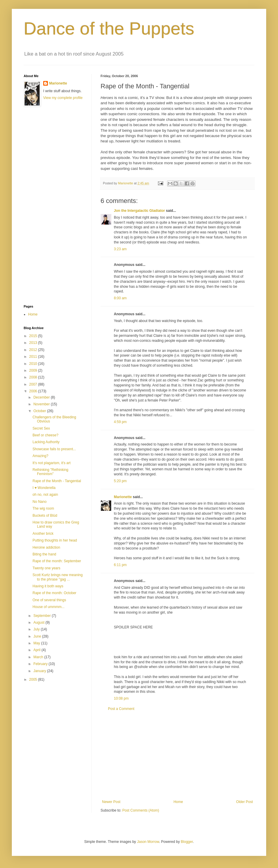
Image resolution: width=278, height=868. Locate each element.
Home (178, 802)
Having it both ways (48, 586)
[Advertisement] (177, 755)
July (37, 629)
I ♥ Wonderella (44, 488)
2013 (34, 343)
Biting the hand (44, 554)
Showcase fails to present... (54, 449)
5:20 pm (120, 481)
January (40, 671)
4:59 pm (120, 422)
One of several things (49, 600)
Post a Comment (121, 709)
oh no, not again (45, 495)
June (38, 636)
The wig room (43, 508)
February (41, 664)
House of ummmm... (49, 607)
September (43, 616)
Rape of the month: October (54, 593)
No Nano (39, 502)
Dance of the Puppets (109, 29)
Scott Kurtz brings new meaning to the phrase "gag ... (58, 577)
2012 (34, 350)
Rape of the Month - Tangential (57, 481)
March (39, 657)
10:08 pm (121, 698)
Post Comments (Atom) (141, 810)
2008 (34, 377)
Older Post (244, 802)
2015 (34, 336)
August (39, 622)
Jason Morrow (148, 842)
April (37, 650)
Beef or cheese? (45, 435)
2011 (34, 357)
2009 (34, 370)
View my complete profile (63, 98)
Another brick (43, 534)
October (40, 411)
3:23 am (120, 249)
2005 (34, 680)
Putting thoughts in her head (55, 540)
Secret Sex (41, 428)
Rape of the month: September (57, 561)
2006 (34, 391)
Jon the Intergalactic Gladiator (139, 211)
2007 (34, 384)
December (42, 397)
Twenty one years (46, 568)
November (42, 404)
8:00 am (120, 298)
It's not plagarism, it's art (52, 463)
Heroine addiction (46, 547)
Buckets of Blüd (45, 516)
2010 (34, 364)
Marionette (123, 497)
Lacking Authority (46, 442)
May (37, 643)
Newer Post (111, 802)
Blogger (187, 842)
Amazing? (40, 456)
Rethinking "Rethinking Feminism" (50, 472)
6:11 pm (120, 565)
